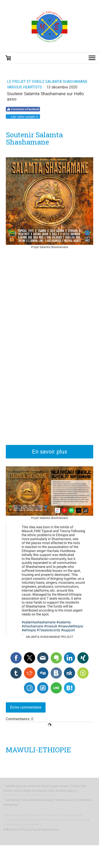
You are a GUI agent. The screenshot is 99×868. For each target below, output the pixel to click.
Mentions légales (15, 815)
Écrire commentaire (26, 707)
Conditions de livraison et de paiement (29, 795)
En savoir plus (50, 452)
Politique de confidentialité (21, 819)
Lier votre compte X (23, 117)
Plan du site (80, 819)
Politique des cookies (56, 819)
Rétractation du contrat (22, 824)
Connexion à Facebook (23, 109)
